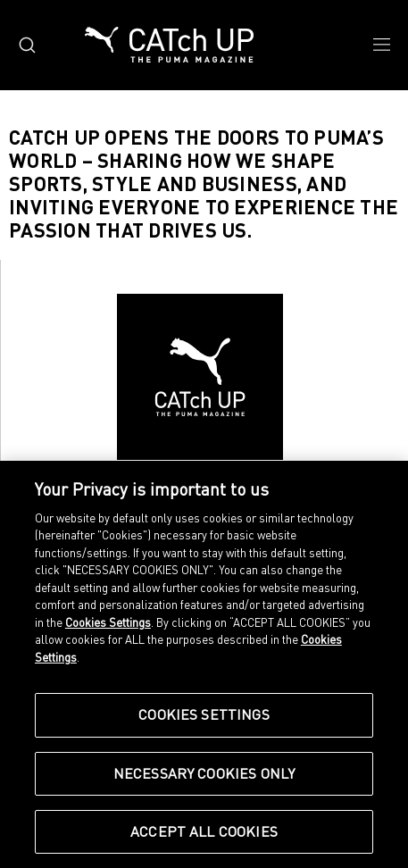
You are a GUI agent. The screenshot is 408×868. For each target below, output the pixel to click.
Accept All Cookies (204, 831)
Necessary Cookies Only (204, 773)
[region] (204, 664)
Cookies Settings (108, 622)
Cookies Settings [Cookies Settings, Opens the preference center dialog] (204, 714)
